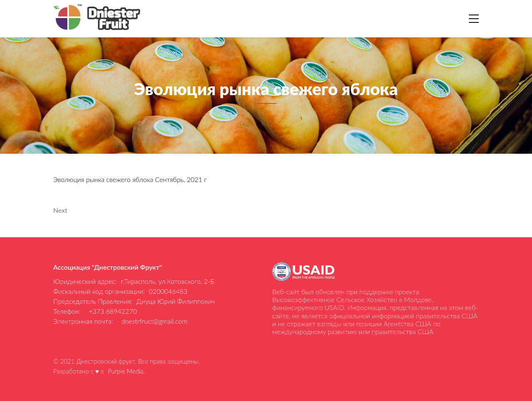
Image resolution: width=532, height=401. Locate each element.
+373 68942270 (113, 311)
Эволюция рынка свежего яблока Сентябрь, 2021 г (130, 179)
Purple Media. (126, 371)
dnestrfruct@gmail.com (154, 321)
